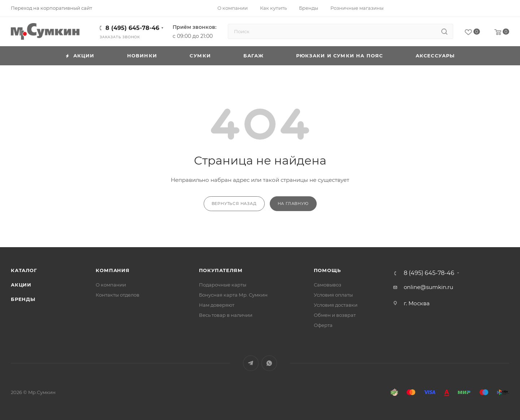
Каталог (24, 270)
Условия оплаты (333, 295)
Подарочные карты (223, 285)
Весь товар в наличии (226, 315)
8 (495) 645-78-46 (132, 28)
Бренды (23, 299)
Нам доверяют (217, 305)
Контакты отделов (118, 295)
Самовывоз (328, 285)
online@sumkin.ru (428, 287)
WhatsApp (269, 363)
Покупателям (221, 270)
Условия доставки (336, 305)
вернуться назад (234, 204)
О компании (111, 285)
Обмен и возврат (335, 315)
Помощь (327, 270)
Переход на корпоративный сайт (51, 8)
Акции (21, 285)
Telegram (251, 363)
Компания (112, 270)
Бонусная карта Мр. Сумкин (233, 295)
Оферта (323, 325)
